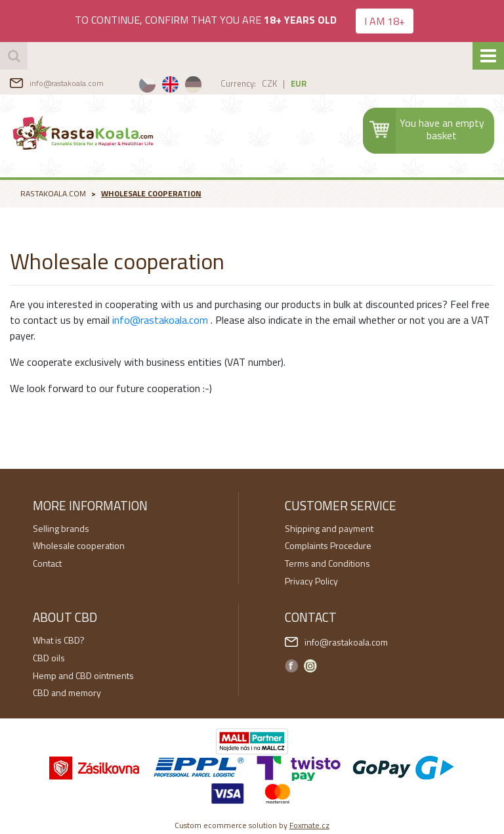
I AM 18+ (385, 21)
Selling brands (61, 528)
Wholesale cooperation (151, 193)
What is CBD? (59, 640)
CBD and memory (67, 692)
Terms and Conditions (327, 563)
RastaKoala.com (84, 133)
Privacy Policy (311, 581)
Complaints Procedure (328, 545)
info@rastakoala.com (67, 83)
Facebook (291, 666)
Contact (47, 563)
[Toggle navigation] (488, 56)
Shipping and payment (329, 528)
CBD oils (49, 658)
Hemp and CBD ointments (83, 675)
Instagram (310, 666)
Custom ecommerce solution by (252, 825)
